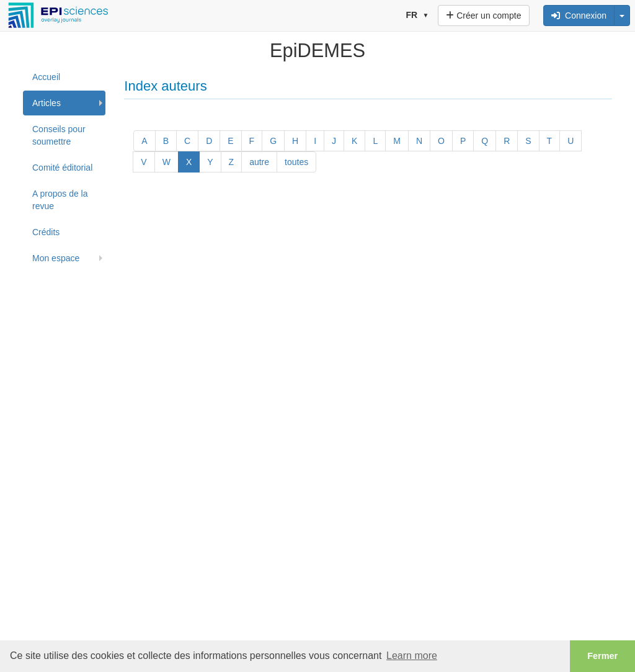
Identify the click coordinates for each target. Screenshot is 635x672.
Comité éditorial (62, 168)
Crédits (46, 232)
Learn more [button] (412, 656)
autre (259, 162)
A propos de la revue (60, 200)
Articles (47, 103)
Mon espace (56, 258)
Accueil (46, 77)
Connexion (579, 16)
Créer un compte (483, 16)
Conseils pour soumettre (59, 135)
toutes (296, 162)
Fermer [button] (602, 656)
